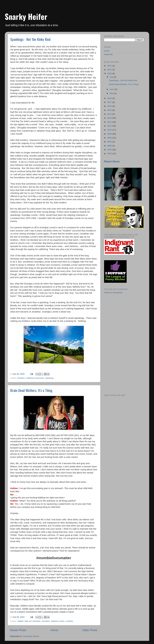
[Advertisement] (119, 314)
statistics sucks (58, 621)
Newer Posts (18, 630)
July (112, 77)
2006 (110, 142)
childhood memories (35, 378)
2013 (110, 118)
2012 (110, 122)
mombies (46, 621)
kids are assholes (32, 621)
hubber (20, 621)
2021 (110, 70)
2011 (110, 126)
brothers (21, 378)
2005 (110, 146)
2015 (110, 110)
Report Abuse (112, 161)
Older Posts (90, 630)
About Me (108, 54)
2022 (110, 66)
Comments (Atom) (31, 636)
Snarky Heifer (26, 16)
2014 (110, 114)
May (112, 93)
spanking (49, 378)
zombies (69, 621)
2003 (110, 154)
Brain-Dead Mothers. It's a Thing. (32, 390)
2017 (110, 102)
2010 (110, 130)
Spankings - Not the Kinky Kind (30, 39)
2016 (110, 106)
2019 (110, 98)
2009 (110, 134)
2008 (110, 138)
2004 (110, 150)
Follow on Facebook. (113, 293)
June (112, 89)
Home (54, 630)
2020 (110, 73)
